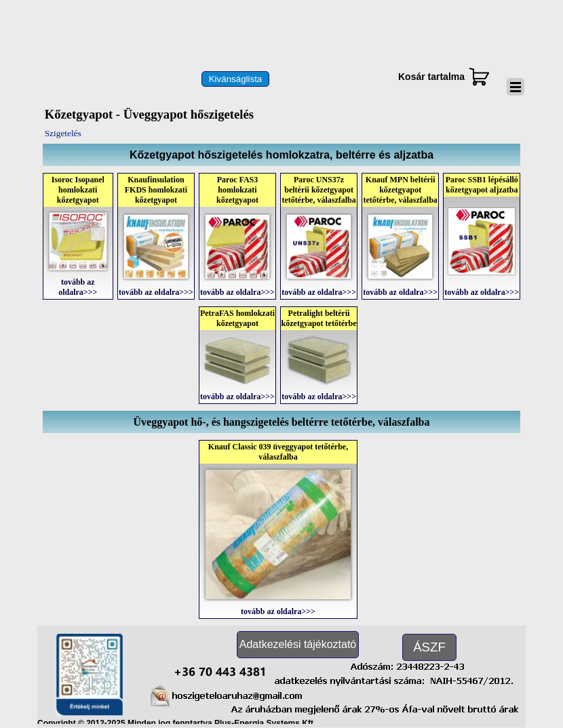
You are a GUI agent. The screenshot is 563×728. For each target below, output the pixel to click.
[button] (220, 670)
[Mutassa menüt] (516, 87)
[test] (235, 79)
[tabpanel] (282, 155)
